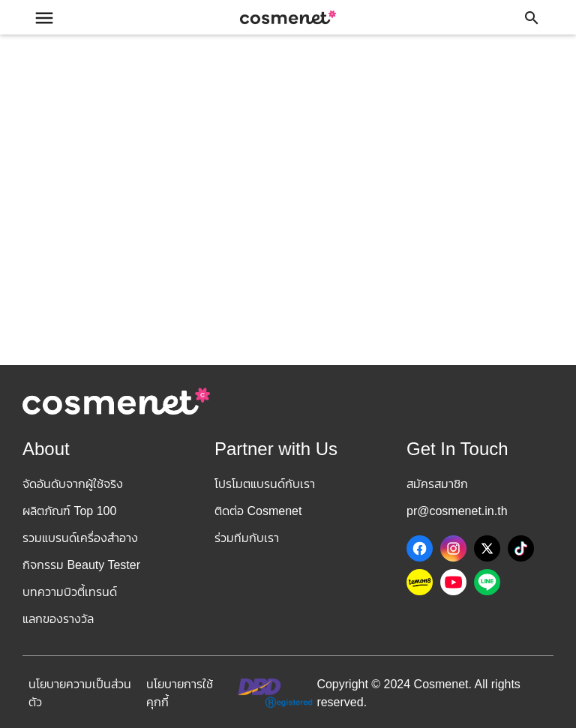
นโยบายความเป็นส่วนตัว (80, 693)
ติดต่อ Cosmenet (258, 511)
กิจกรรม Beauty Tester (81, 565)
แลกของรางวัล (58, 619)
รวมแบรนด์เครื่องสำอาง (80, 538)
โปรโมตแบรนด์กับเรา (265, 484)
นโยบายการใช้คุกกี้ (180, 693)
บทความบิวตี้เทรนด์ (70, 592)
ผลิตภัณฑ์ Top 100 (69, 511)
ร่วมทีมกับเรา (247, 538)
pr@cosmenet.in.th (457, 511)
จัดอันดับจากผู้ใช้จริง (73, 484)
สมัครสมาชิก (437, 484)
